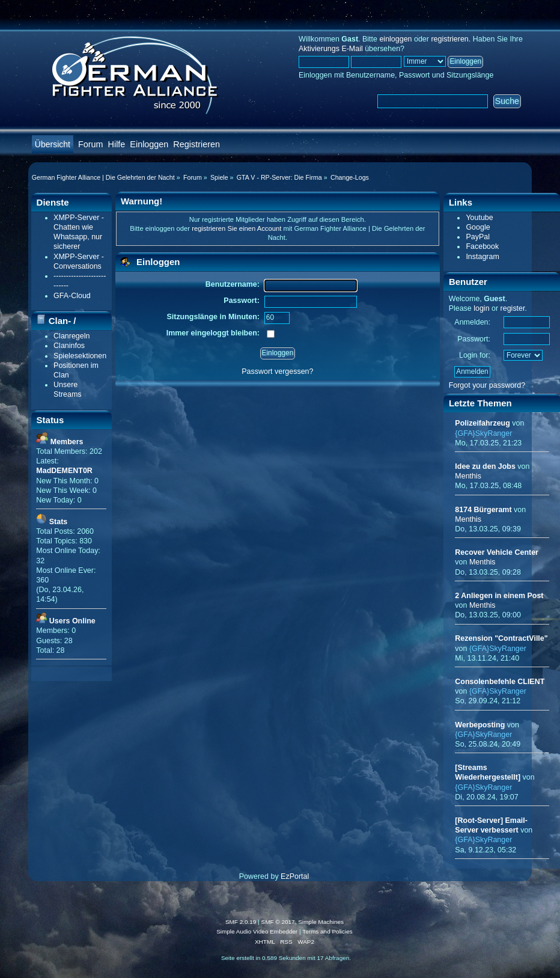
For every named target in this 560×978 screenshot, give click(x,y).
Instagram (482, 257)
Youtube (479, 218)
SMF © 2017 (278, 922)
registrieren (449, 39)
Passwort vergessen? (277, 371)
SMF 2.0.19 (241, 922)
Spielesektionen (80, 356)
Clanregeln (72, 336)
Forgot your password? (487, 385)
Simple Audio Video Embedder (257, 931)
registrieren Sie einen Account (236, 228)
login (481, 308)
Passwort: (474, 339)
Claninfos (69, 346)
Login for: (475, 355)
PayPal (478, 237)
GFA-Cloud (72, 296)
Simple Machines (321, 922)
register (513, 308)
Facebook (482, 246)
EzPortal (295, 876)
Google (478, 227)
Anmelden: (472, 322)
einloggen (395, 39)
